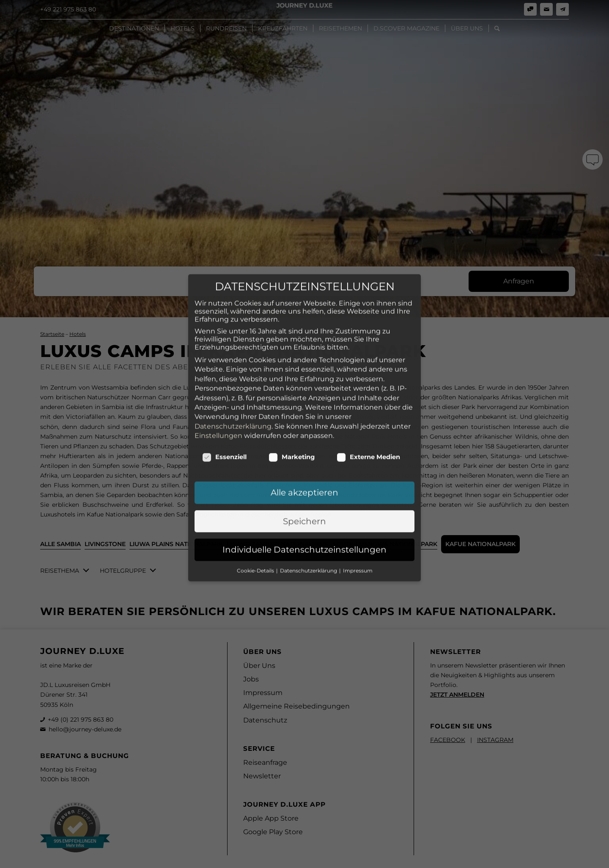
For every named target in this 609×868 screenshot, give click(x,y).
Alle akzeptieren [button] (304, 433)
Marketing (292, 397)
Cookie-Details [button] (256, 511)
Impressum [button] (358, 511)
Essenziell (224, 397)
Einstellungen (218, 376)
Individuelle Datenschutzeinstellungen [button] (304, 490)
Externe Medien (368, 397)
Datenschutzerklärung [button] (309, 511)
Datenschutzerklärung (233, 367)
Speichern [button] (304, 461)
